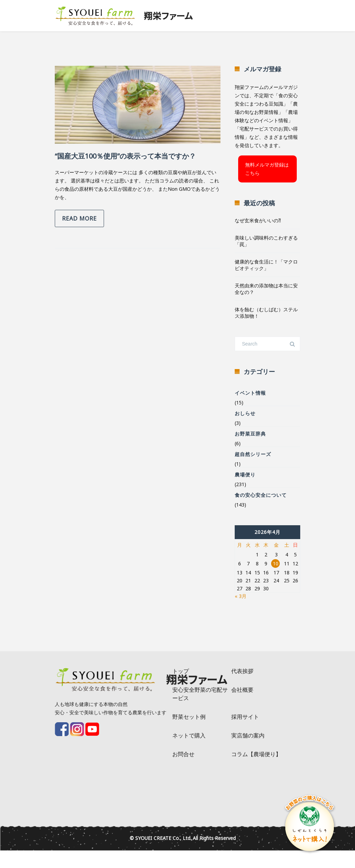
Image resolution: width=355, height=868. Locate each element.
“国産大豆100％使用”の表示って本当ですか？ (125, 156)
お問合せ (183, 754)
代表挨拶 (242, 671)
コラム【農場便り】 (256, 754)
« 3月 (241, 596)
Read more (79, 218)
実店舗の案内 (248, 735)
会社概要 (242, 690)
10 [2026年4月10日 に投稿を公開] (276, 563)
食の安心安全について (261, 495)
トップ (181, 671)
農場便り (245, 475)
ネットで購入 (189, 735)
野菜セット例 (189, 717)
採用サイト (245, 717)
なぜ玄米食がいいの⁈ (258, 220)
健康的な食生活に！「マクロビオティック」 (266, 265)
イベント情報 (250, 393)
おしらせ (245, 413)
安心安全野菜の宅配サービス (200, 694)
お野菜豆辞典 (250, 434)
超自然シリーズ (253, 454)
